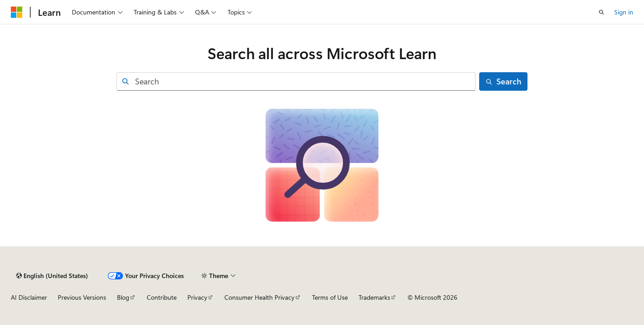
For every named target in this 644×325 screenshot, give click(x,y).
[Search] (504, 81)
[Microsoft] (17, 12)
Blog (123, 297)
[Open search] (602, 12)
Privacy (197, 297)
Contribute (162, 297)
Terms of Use (330, 297)
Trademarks (374, 297)
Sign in (624, 12)
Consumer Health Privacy (259, 297)
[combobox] (296, 81)
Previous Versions (82, 297)
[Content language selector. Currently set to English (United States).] (52, 276)
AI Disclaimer (29, 297)
